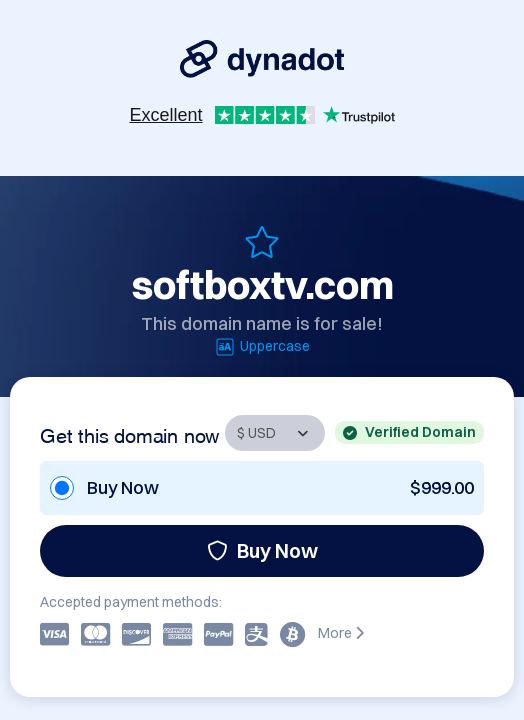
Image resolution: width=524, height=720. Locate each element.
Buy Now (262, 550)
